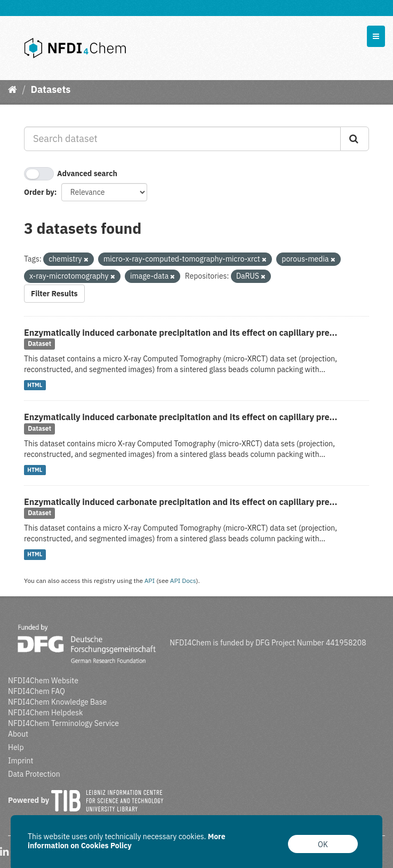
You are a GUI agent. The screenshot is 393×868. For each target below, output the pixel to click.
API (150, 581)
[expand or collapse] (376, 36)
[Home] (13, 89)
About (18, 734)
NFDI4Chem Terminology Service (63, 723)
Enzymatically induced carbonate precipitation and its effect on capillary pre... (181, 333)
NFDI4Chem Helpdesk (46, 713)
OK (323, 845)
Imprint (21, 761)
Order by (39, 192)
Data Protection (34, 774)
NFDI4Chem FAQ (37, 691)
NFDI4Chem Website (43, 681)
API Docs (183, 581)
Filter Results (54, 294)
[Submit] (355, 139)
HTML (35, 385)
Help (16, 747)
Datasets (50, 89)
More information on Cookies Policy (127, 841)
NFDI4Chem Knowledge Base (57, 702)
